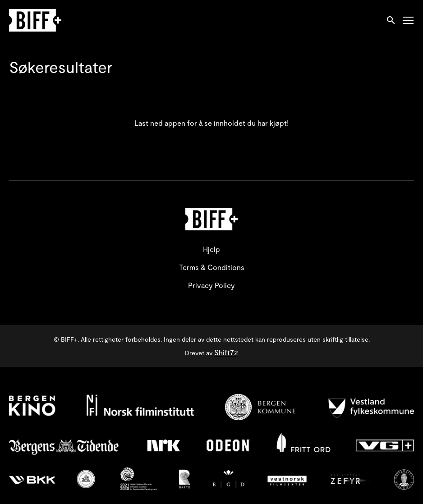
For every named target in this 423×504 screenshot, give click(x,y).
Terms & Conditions (212, 267)
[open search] (391, 20)
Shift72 (226, 352)
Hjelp (211, 249)
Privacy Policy (211, 285)
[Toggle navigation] (409, 21)
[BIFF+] (211, 219)
